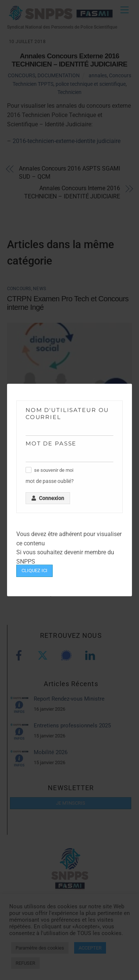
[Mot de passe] (70, 456)
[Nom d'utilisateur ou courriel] (70, 430)
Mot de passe (51, 443)
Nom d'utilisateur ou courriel (67, 413)
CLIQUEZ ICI (34, 570)
